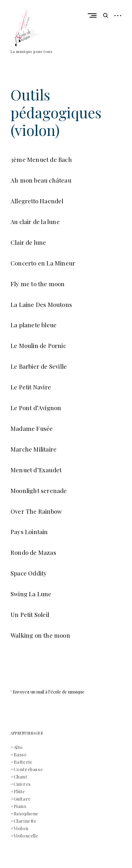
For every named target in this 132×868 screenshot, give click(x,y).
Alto (18, 747)
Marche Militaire (34, 449)
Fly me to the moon (38, 284)
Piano (20, 806)
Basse (20, 754)
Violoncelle (26, 836)
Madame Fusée (32, 428)
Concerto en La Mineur (43, 263)
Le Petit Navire (31, 387)
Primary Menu (94, 15)
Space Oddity (29, 573)
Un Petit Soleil (30, 614)
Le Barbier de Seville (39, 366)
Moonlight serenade (39, 491)
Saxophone (26, 813)
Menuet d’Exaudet (36, 470)
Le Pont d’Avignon (36, 408)
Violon (21, 828)
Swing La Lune (31, 594)
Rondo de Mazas (33, 552)
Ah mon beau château (41, 180)
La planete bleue (34, 325)
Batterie (23, 762)
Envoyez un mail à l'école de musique (49, 692)
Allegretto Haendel (37, 201)
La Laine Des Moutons (41, 304)
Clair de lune (28, 242)
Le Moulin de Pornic (38, 346)
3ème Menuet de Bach (41, 159)
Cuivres (22, 784)
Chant (21, 777)
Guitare (22, 799)
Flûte (19, 791)
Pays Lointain (29, 532)
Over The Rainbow (36, 511)
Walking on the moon (40, 635)
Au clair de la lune (35, 222)
